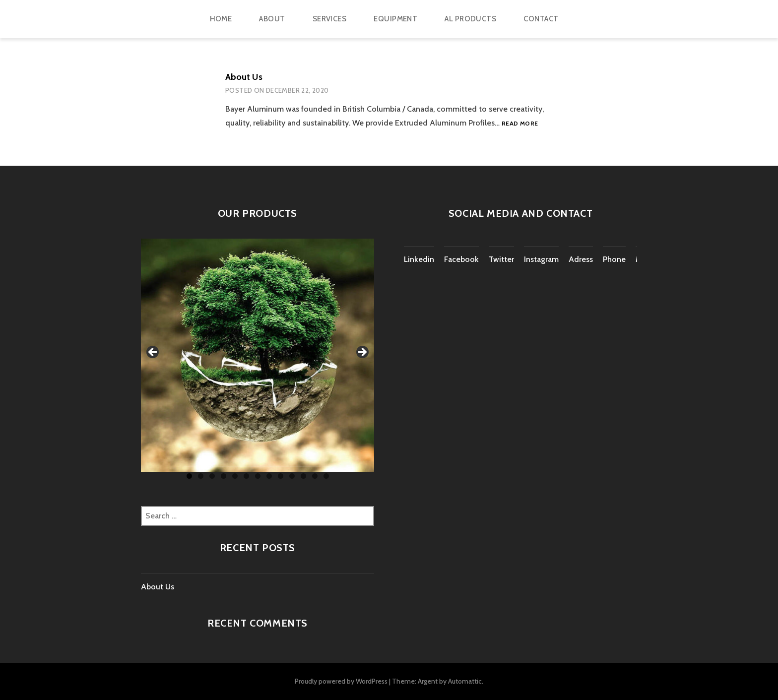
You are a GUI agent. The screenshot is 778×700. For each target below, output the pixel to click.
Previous (153, 353)
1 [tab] (189, 476)
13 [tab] (326, 476)
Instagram (541, 259)
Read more (520, 124)
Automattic (465, 681)
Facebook (461, 259)
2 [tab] (201, 476)
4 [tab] (224, 476)
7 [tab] (258, 476)
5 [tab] (235, 476)
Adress (581, 259)
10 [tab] (292, 476)
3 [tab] (212, 476)
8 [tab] (269, 476)
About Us (244, 77)
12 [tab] (315, 476)
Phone (614, 259)
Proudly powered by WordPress (341, 681)
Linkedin (419, 259)
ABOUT (272, 19)
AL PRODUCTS (470, 19)
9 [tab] (281, 476)
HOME (221, 19)
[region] (258, 355)
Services (330, 19)
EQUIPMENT (395, 19)
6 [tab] (246, 476)
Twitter (501, 259)
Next (362, 353)
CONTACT (541, 19)
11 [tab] (303, 476)
